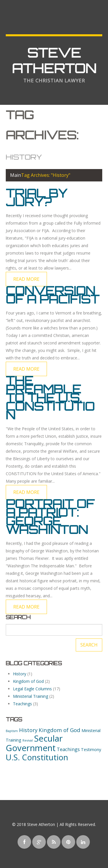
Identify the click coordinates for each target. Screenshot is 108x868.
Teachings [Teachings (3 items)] (68, 749)
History (20, 674)
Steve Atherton (54, 60)
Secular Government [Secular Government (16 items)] (34, 743)
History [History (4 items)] (28, 730)
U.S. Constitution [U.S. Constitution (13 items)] (37, 757)
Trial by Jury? (37, 198)
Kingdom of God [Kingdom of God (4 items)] (59, 730)
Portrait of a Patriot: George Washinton (50, 517)
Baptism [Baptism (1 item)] (12, 731)
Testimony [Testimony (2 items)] (91, 749)
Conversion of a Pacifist (53, 295)
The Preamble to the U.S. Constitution (50, 398)
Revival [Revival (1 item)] (28, 740)
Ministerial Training (31, 696)
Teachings (22, 704)
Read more (26, 279)
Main (16, 175)
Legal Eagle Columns (32, 689)
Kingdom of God (28, 681)
